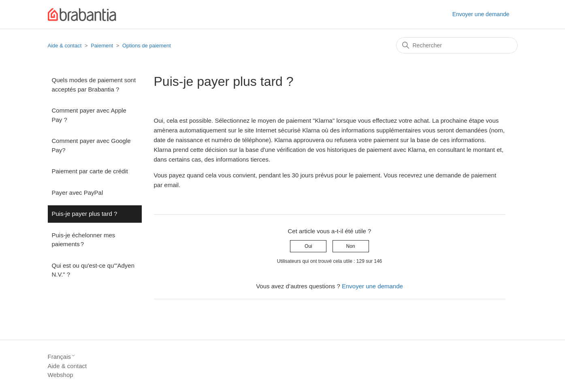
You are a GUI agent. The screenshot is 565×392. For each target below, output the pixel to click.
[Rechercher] (457, 45)
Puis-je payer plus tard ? (85, 214)
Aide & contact (65, 46)
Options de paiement (147, 46)
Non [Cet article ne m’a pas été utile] (351, 246)
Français (62, 357)
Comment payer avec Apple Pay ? (89, 115)
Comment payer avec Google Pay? (91, 145)
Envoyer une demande (481, 14)
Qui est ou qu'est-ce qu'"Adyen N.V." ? (93, 270)
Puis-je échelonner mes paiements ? (84, 240)
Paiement (102, 46)
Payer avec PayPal (78, 193)
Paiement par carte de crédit (90, 171)
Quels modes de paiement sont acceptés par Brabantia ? (94, 85)
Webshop (61, 375)
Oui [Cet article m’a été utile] (308, 246)
